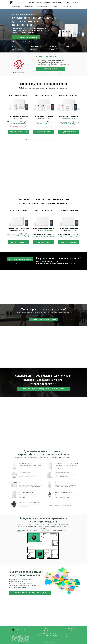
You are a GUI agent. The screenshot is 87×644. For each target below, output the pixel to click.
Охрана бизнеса (71, 631)
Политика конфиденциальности (17, 634)
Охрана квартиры (71, 633)
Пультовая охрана (71, 637)
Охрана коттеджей (71, 635)
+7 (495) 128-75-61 (71, 2)
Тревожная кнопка (70, 639)
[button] (29, 6)
